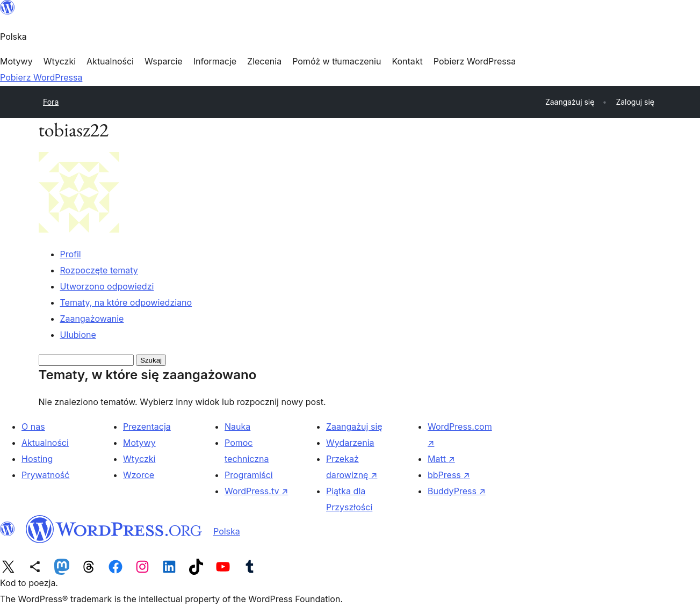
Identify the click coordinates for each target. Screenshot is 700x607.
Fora (51, 102)
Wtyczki (139, 459)
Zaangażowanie (92, 319)
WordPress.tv (256, 491)
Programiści (249, 475)
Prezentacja (147, 427)
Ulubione (78, 335)
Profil (71, 254)
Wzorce (139, 475)
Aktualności (45, 443)
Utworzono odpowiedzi (107, 286)
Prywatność (45, 475)
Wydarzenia (350, 443)
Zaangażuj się (354, 427)
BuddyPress (457, 491)
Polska (227, 531)
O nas (33, 427)
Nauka (237, 427)
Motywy (139, 443)
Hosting (37, 459)
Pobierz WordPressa (41, 77)
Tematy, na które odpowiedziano (126, 302)
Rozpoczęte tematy (99, 270)
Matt (441, 459)
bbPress (449, 475)
